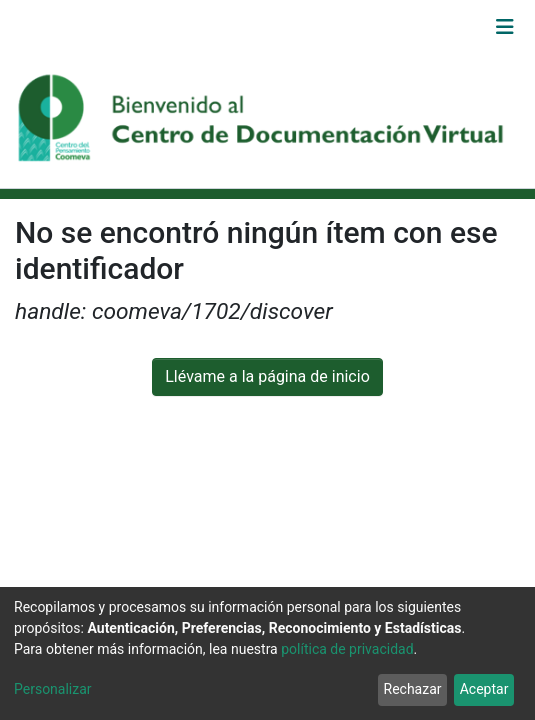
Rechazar (413, 689)
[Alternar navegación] (505, 27)
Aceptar (484, 689)
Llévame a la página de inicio (267, 376)
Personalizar (53, 689)
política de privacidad (347, 649)
